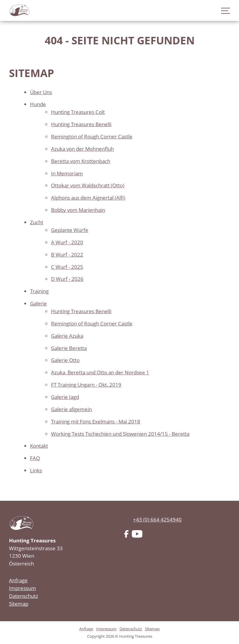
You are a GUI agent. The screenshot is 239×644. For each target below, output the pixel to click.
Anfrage (18, 580)
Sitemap (19, 604)
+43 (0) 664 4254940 (157, 519)
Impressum (23, 588)
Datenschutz (24, 596)
